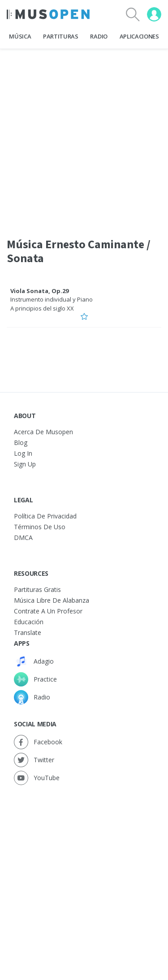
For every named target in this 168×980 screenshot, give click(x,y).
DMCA (23, 537)
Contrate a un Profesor (48, 611)
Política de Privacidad (45, 516)
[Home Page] (48, 14)
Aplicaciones (139, 36)
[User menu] (154, 14)
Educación (29, 622)
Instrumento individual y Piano (52, 299)
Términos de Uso (40, 527)
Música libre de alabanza (52, 600)
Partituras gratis (37, 589)
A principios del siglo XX (42, 308)
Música (20, 36)
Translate (28, 632)
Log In (23, 453)
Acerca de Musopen (43, 432)
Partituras (61, 36)
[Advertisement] (84, 874)
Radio (99, 36)
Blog (21, 443)
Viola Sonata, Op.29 (39, 291)
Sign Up (25, 464)
